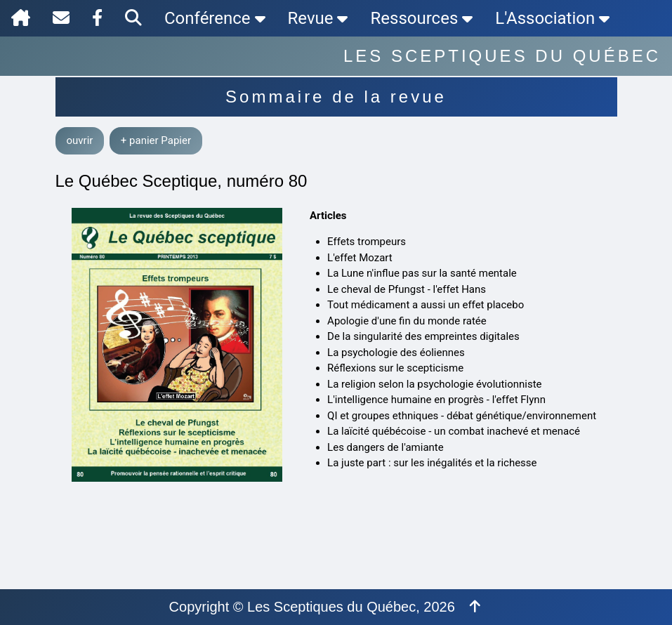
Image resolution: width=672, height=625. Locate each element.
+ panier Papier (156, 140)
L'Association (552, 18)
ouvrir (80, 140)
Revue (318, 18)
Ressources (421, 18)
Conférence (215, 18)
